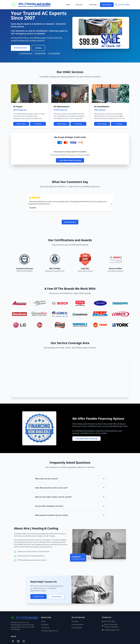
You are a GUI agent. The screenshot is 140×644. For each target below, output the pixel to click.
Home (68, 5)
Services (80, 5)
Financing (93, 5)
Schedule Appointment (50, 631)
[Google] (24, 641)
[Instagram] (18, 641)
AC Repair (75, 621)
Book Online (107, 5)
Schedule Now (56, 597)
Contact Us (45, 628)
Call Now (38, 48)
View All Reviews (70, 222)
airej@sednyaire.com (112, 630)
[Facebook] (13, 641)
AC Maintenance (77, 624)
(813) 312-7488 (122, 5)
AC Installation (77, 628)
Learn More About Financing (70, 160)
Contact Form (38, 596)
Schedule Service (20, 48)
